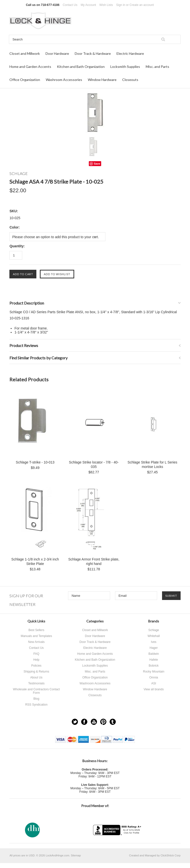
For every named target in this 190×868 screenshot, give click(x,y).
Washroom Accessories (64, 80)
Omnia (154, 677)
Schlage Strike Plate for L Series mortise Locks (153, 464)
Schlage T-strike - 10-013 (35, 462)
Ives (154, 642)
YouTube (94, 722)
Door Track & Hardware (93, 53)
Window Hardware (102, 80)
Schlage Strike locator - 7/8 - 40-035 (94, 464)
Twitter (75, 722)
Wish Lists (106, 5)
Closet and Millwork (25, 53)
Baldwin (154, 654)
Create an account (142, 5)
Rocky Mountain (154, 672)
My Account (88, 5)
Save (97, 164)
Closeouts (130, 80)
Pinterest (103, 722)
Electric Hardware (130, 53)
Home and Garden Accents (30, 67)
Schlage (154, 630)
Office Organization (25, 80)
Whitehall (154, 636)
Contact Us (70, 5)
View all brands (154, 689)
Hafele (154, 660)
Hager (154, 648)
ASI (154, 683)
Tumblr (113, 722)
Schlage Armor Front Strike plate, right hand (94, 561)
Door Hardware (57, 53)
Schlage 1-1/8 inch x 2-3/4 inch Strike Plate (35, 561)
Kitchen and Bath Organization (81, 67)
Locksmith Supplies (125, 67)
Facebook (84, 722)
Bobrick (154, 666)
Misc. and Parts (157, 67)
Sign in (121, 5)
